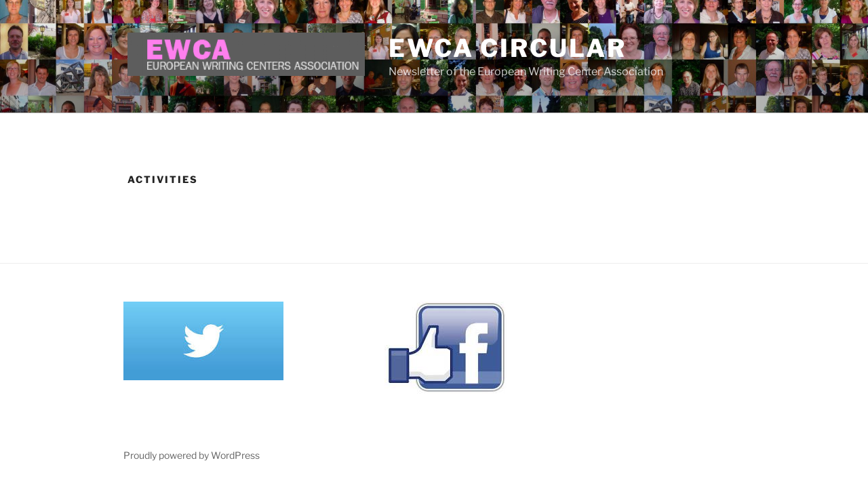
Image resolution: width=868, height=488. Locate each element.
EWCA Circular (507, 48)
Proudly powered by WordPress (192, 455)
